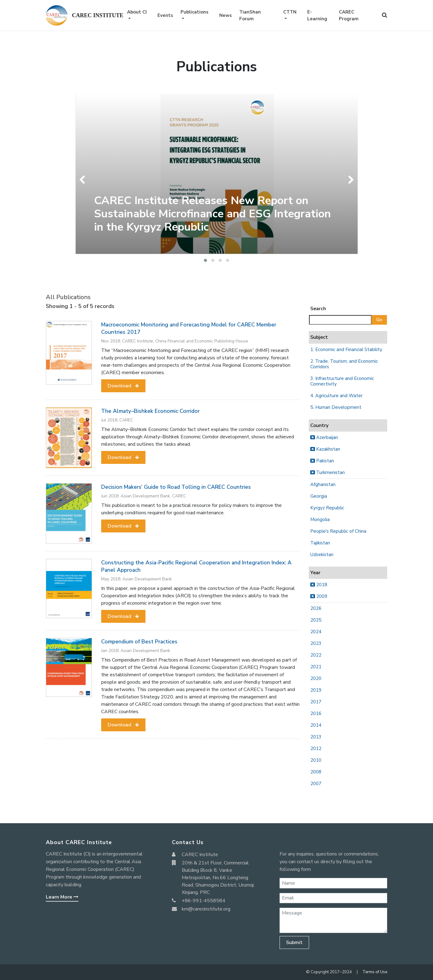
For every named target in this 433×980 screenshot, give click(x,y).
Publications (195, 12)
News (226, 15)
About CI (137, 12)
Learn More (62, 897)
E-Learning (317, 16)
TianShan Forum (250, 16)
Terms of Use (375, 972)
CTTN (290, 12)
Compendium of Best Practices (139, 642)
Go (379, 320)
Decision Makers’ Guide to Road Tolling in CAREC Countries (176, 487)
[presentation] (83, 180)
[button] (205, 260)
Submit (294, 942)
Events (165, 15)
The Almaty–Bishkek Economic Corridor (150, 411)
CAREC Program (349, 16)
